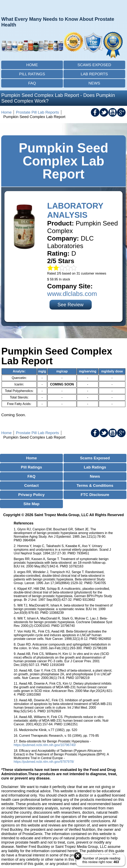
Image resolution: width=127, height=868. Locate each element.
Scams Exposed (94, 65)
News (94, 83)
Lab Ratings (95, 467)
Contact (31, 485)
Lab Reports (94, 74)
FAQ (32, 83)
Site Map (31, 504)
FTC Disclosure (95, 495)
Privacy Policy (31, 495)
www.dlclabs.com (72, 294)
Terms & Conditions (95, 485)
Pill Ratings (32, 74)
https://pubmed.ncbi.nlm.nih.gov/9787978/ (44, 762)
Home (32, 65)
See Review (71, 305)
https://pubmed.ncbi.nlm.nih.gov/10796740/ (45, 745)
